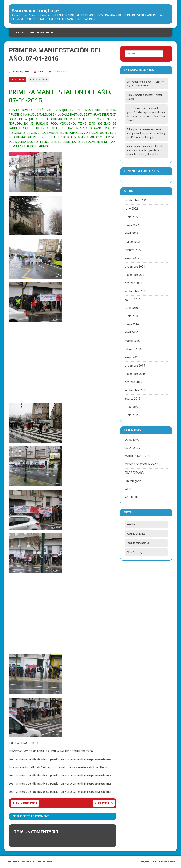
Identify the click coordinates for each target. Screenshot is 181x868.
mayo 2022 (132, 225)
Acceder (131, 524)
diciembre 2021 (135, 267)
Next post (104, 803)
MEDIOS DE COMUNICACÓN (143, 464)
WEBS (128, 489)
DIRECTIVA (132, 440)
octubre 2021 (133, 283)
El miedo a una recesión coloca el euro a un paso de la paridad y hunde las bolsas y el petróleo (144, 151)
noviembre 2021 (135, 275)
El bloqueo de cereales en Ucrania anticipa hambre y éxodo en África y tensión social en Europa (146, 133)
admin (41, 72)
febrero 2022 (133, 250)
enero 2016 (132, 357)
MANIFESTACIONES (137, 456)
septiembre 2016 (136, 291)
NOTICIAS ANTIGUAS (41, 32)
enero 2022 (132, 258)
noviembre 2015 (135, 374)
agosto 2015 (133, 399)
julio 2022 (131, 209)
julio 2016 (131, 308)
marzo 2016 (132, 341)
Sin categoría (39, 80)
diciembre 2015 (135, 366)
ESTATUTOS (132, 448)
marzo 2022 (132, 242)
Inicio (20, 32)
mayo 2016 (132, 324)
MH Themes (170, 862)
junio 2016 (132, 316)
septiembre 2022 (136, 200)
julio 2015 (131, 407)
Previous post (25, 803)
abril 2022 (131, 233)
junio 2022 (132, 217)
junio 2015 (132, 415)
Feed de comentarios (138, 543)
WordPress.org (135, 552)
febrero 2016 (133, 349)
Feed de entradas (136, 534)
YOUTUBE (131, 497)
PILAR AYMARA (134, 473)
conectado (48, 840)
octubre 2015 (133, 382)
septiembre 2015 (136, 390)
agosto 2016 (133, 300)
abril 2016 (131, 332)
